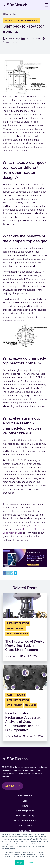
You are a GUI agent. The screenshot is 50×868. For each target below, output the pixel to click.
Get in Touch (11, 786)
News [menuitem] (25, 806)
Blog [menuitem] (25, 801)
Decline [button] (31, 863)
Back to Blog (9, 14)
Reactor (8, 20)
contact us (34, 526)
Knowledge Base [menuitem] (25, 811)
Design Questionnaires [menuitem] (25, 821)
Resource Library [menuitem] (25, 816)
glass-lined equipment (27, 20)
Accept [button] (19, 863)
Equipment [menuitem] (25, 831)
